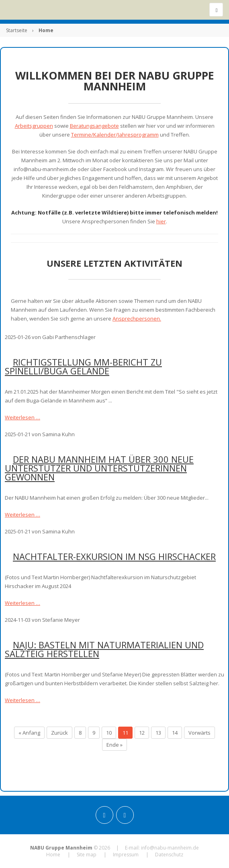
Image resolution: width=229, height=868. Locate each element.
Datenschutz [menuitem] (169, 855)
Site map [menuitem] (87, 855)
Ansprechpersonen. (137, 319)
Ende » (115, 745)
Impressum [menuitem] (126, 855)
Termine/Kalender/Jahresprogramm (115, 135)
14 (175, 733)
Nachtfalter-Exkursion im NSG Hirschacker (114, 556)
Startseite (17, 30)
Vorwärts (199, 733)
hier (161, 221)
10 (109, 733)
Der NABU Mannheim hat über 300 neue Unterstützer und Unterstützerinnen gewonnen (99, 468)
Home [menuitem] (53, 855)
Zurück (59, 733)
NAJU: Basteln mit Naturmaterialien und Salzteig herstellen (104, 649)
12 (142, 733)
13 (158, 733)
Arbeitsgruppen (34, 126)
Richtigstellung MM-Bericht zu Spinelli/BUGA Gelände (83, 366)
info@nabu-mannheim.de (170, 848)
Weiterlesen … (22, 417)
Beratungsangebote (94, 126)
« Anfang (29, 733)
